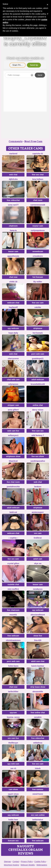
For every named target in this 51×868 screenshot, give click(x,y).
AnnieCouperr (38, 512)
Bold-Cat (13, 512)
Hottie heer (13, 820)
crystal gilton (13, 563)
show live (38, 636)
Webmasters (42, 865)
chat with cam (13, 380)
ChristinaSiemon (13, 640)
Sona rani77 (13, 205)
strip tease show (38, 687)
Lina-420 (38, 640)
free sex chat (38, 175)
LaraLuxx (38, 487)
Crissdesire (38, 256)
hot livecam (38, 277)
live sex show (38, 456)
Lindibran (38, 538)
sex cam (38, 533)
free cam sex (38, 431)
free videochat (13, 200)
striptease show (13, 456)
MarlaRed (13, 154)
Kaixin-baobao (38, 666)
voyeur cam (38, 226)
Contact (16, 862)
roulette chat (13, 584)
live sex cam (13, 559)
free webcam (13, 636)
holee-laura (13, 666)
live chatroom (13, 610)
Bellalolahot (38, 820)
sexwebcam (38, 251)
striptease (38, 328)
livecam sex (13, 841)
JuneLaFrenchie (13, 487)
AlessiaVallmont (38, 615)
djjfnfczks (13, 179)
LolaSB (38, 768)
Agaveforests (13, 256)
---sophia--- (13, 538)
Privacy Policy (27, 862)
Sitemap (7, 862)
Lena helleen (38, 179)
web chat (13, 175)
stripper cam (13, 405)
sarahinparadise (38, 461)
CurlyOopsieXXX (38, 230)
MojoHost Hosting (11, 865)
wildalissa (38, 743)
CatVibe (38, 307)
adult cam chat (38, 661)
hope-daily (13, 333)
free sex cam (38, 303)
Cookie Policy (40, 862)
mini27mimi (38, 794)
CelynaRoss (13, 384)
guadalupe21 (38, 358)
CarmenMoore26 (38, 205)
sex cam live (13, 738)
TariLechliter (13, 692)
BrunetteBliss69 (38, 384)
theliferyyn (13, 743)
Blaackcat (13, 461)
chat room (38, 200)
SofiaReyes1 (13, 435)
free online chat (38, 713)
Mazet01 (13, 615)
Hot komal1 (38, 333)
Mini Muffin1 (13, 589)
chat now (13, 277)
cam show (13, 789)
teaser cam (13, 251)
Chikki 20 (13, 282)
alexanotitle (38, 692)
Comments (16, 141)
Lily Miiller (38, 282)
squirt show (13, 794)
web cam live (13, 431)
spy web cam (13, 764)
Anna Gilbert (13, 410)
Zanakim (38, 717)
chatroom (13, 226)
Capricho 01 (38, 154)
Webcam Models (28, 865)
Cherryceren (13, 358)
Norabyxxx (38, 589)
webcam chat (13, 303)
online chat (38, 405)
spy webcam (13, 328)
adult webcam (38, 380)
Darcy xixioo (38, 410)
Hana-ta (13, 230)
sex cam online (38, 815)
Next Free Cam (33, 141)
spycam (13, 713)
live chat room (13, 482)
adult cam (38, 559)
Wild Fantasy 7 (38, 435)
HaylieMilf (13, 307)
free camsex (38, 789)
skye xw (38, 563)
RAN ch (13, 768)
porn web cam (38, 354)
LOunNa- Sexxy (13, 717)
